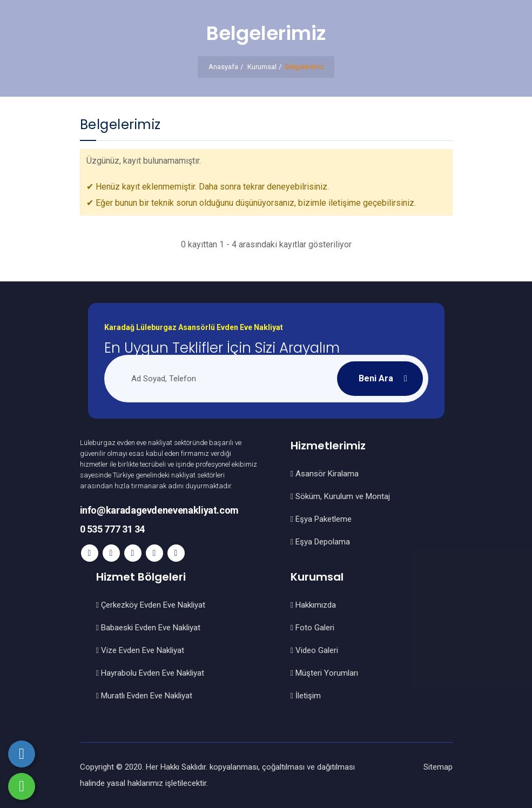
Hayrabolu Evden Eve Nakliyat (150, 673)
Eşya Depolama (320, 542)
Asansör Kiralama (325, 474)
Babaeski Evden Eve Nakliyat (148, 628)
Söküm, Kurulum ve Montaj (340, 496)
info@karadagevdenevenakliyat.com (159, 510)
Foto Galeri (312, 628)
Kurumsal (262, 67)
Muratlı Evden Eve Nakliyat (144, 696)
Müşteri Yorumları (324, 673)
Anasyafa (223, 67)
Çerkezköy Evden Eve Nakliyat (151, 605)
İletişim (306, 696)
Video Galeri (314, 650)
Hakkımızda (313, 605)
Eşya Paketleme (321, 519)
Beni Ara (376, 378)
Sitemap (438, 767)
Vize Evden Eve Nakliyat (140, 650)
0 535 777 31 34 (113, 529)
